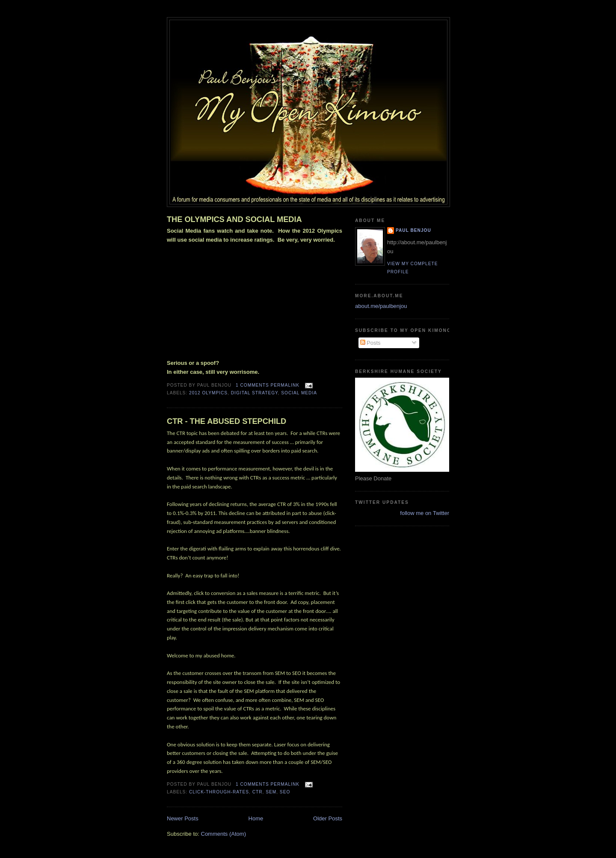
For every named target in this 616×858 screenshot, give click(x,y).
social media (299, 393)
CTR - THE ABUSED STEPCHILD (227, 421)
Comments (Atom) (224, 834)
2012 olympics (208, 393)
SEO (285, 792)
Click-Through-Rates (219, 792)
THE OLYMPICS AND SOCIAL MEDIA (234, 219)
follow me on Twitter (425, 513)
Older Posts (328, 818)
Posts (370, 343)
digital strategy (255, 393)
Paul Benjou (413, 230)
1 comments (252, 385)
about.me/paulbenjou (381, 306)
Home (256, 818)
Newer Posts (183, 818)
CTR (258, 792)
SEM (271, 792)
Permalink (285, 385)
